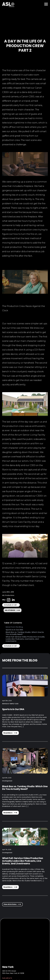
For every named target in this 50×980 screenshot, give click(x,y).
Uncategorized (7, 781)
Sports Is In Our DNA (14, 630)
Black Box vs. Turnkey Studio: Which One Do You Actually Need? (25, 633)
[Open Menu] (46, 4)
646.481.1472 (7, 978)
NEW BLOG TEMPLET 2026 (10, 704)
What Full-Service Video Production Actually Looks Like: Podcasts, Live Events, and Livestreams (25, 639)
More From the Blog (14, 627)
